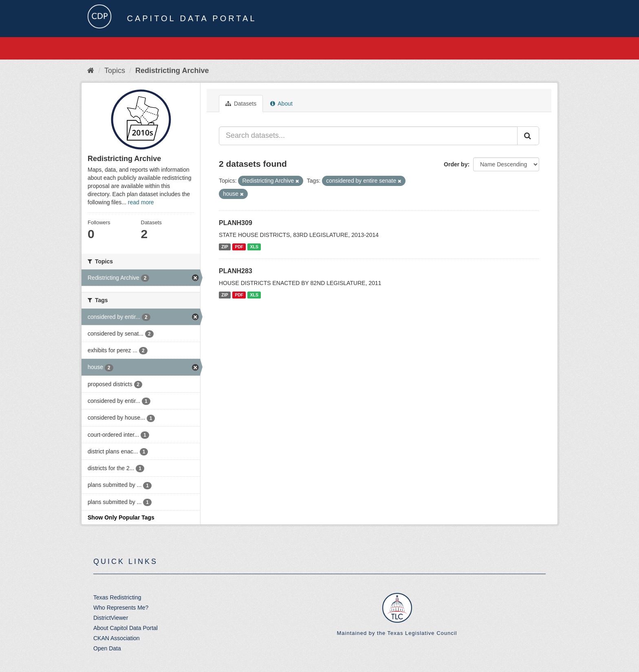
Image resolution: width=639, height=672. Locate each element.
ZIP (225, 247)
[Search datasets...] (368, 136)
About (281, 104)
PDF (239, 247)
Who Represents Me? (121, 608)
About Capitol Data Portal (126, 628)
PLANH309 (236, 223)
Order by (456, 164)
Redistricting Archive (172, 71)
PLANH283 (236, 271)
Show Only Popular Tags (121, 517)
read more (141, 202)
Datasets (241, 104)
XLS (254, 247)
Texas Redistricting (117, 597)
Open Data (107, 648)
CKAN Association (117, 638)
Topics (115, 71)
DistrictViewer (111, 618)
